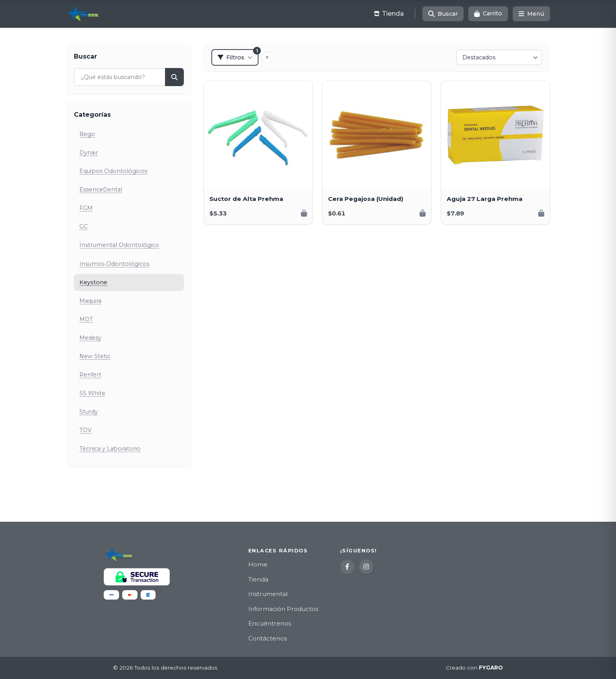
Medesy (90, 338)
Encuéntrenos (270, 623)
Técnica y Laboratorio (110, 449)
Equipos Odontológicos (113, 171)
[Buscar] (443, 14)
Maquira (90, 301)
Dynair (89, 153)
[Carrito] (488, 14)
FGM (86, 208)
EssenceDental (101, 190)
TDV (85, 430)
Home (258, 564)
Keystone (93, 282)
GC (83, 226)
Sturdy (89, 412)
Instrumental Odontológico (119, 245)
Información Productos (283, 609)
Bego (87, 134)
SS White (92, 393)
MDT (86, 319)
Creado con (474, 668)
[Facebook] (347, 567)
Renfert (90, 375)
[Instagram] (366, 567)
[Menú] (531, 14)
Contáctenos (268, 638)
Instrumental (268, 594)
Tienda (258, 579)
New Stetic (95, 356)
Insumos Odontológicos (114, 264)
